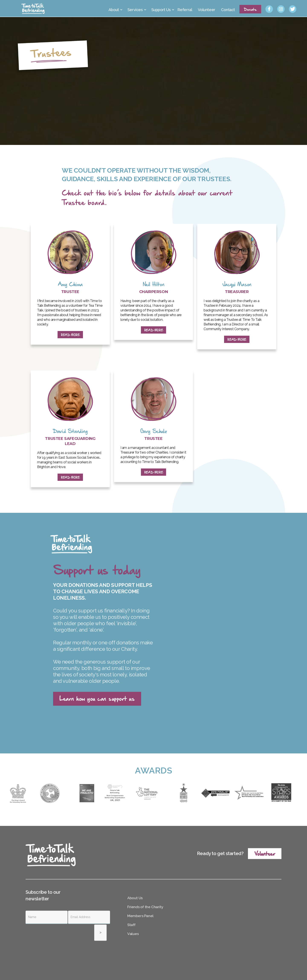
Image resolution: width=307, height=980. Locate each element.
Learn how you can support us (97, 698)
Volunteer (265, 873)
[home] (33, 9)
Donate (250, 9)
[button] (115, 9)
